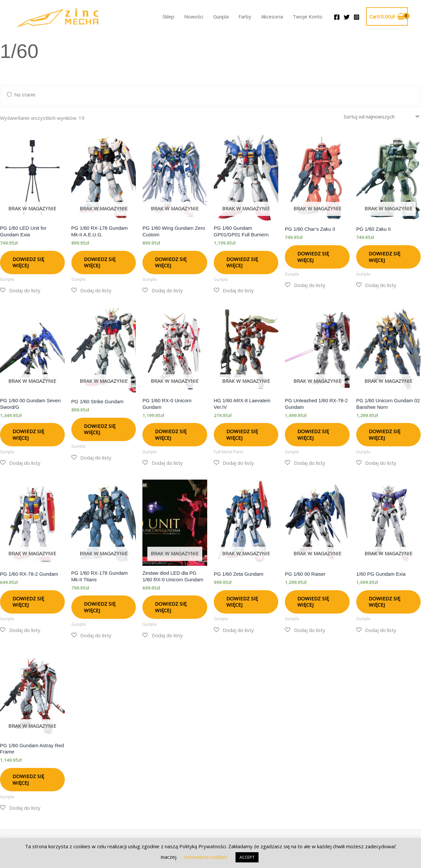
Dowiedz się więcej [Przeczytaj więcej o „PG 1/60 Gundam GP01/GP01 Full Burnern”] (242, 261)
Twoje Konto (308, 16)
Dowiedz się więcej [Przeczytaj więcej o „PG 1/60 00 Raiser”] (313, 601)
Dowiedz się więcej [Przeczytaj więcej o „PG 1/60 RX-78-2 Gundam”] (28, 601)
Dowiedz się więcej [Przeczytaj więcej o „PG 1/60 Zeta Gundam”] (242, 601)
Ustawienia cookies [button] (206, 857)
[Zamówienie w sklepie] (380, 116)
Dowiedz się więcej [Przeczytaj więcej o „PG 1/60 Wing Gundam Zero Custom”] (171, 261)
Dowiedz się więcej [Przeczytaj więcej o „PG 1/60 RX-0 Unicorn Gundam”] (171, 434)
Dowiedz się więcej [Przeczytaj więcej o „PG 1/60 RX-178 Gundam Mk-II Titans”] (100, 606)
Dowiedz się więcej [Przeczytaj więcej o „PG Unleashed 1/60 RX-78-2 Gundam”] (313, 434)
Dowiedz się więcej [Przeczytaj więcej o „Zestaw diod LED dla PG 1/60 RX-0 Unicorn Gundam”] (171, 606)
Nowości (194, 16)
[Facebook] (337, 17)
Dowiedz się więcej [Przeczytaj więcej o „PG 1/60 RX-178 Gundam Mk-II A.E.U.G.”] (100, 261)
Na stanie (25, 94)
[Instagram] (357, 17)
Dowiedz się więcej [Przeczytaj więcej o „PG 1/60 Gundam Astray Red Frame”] (28, 778)
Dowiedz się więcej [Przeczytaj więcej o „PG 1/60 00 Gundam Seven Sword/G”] (28, 434)
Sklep (168, 16)
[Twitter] (347, 17)
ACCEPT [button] (247, 857)
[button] (20, 289)
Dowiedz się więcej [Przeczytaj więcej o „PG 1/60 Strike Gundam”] (100, 428)
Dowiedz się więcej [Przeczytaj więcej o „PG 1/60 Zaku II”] (384, 256)
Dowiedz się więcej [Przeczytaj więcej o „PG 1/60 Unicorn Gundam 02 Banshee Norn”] (384, 434)
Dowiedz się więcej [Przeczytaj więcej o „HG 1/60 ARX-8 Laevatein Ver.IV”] (242, 434)
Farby (245, 16)
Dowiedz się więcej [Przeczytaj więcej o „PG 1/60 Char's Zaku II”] (313, 256)
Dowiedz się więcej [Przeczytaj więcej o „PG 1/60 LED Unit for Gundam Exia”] (28, 261)
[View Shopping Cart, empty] (387, 17)
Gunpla (221, 16)
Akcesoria (272, 16)
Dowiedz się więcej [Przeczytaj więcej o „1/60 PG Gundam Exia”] (384, 601)
